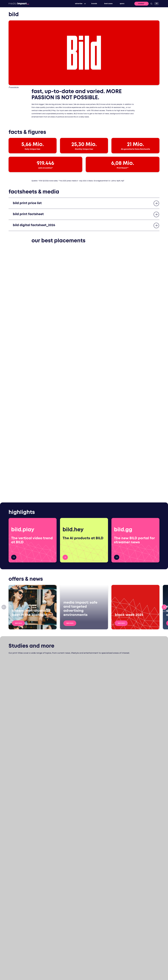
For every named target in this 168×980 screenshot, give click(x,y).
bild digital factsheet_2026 (36, 226)
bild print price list (29, 204)
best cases (107, 4)
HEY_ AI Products (65, 431)
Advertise (77, 4)
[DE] (157, 4)
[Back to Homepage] (19, 4)
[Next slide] (164, 481)
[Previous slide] (4, 481)
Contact (141, 4)
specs (120, 4)
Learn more (21, 497)
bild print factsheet (30, 215)
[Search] (151, 4)
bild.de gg (117, 431)
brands (92, 4)
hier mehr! (14, 431)
